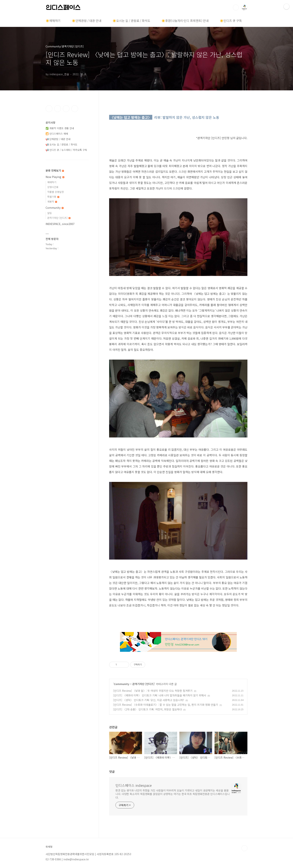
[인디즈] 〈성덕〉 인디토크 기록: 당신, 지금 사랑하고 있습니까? (149, 700)
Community (122, 684)
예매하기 (52, 182)
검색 (236, 7)
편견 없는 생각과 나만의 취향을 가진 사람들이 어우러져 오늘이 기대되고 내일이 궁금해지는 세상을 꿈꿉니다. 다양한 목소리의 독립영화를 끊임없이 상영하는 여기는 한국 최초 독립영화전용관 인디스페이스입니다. (173, 794)
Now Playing (55, 177)
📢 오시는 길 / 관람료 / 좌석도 (61, 144)
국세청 (49, 847)
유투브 (75, 109)
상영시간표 (53, 187)
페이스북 (49, 109)
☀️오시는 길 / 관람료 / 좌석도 (131, 21)
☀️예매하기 (53, 21)
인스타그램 (58, 109)
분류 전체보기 (55, 170)
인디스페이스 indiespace (134, 785)
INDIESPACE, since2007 (60, 224)
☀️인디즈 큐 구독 (231, 21)
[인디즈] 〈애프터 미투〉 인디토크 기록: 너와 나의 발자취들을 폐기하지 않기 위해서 (160, 695)
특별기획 (53, 197)
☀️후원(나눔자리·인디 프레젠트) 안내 (185, 21)
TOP (244, 848)
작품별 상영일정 (55, 192)
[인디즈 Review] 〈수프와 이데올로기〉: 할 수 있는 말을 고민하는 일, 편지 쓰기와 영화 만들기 (166, 705)
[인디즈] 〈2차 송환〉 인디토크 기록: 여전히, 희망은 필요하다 (147, 709)
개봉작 (52, 202)
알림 (50, 213)
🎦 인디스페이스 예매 (57, 134)
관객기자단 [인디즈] (143, 684)
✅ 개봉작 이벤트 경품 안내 (60, 128)
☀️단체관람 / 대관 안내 (87, 21)
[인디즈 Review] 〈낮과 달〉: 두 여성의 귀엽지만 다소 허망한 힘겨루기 (153, 691)
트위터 (66, 109)
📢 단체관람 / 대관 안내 (58, 139)
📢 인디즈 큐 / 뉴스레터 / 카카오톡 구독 (66, 150)
